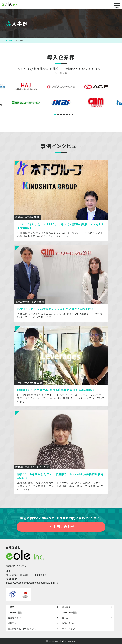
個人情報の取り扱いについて (22, 629)
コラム (65, 618)
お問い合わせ (61, 527)
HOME (9, 41)
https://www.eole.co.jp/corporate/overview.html (30, 583)
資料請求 (12, 623)
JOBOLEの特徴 (70, 612)
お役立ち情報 (14, 618)
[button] (55, 114)
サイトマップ (68, 629)
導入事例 (66, 607)
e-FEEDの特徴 (15, 612)
